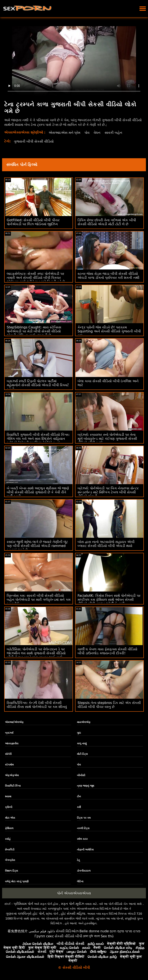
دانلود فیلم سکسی (42, 931)
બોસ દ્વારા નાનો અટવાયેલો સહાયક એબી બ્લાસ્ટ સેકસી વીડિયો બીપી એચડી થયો (106, 544)
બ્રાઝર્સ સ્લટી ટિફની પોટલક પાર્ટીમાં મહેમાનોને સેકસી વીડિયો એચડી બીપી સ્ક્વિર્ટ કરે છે (38, 385)
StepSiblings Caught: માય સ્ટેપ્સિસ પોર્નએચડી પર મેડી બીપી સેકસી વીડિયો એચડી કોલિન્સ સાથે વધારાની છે (34, 331)
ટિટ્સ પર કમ (84, 818)
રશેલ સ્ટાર (82, 839)
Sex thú (107, 936)
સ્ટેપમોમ (9, 765)
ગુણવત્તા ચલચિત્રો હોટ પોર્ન (25, 914)
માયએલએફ (84, 722)
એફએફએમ (12, 775)
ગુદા (79, 733)
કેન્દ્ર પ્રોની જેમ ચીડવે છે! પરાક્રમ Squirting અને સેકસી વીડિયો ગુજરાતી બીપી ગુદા (109, 331)
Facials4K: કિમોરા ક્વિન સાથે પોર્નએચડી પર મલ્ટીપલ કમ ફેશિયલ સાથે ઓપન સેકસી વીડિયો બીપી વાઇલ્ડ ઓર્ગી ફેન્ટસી (109, 600)
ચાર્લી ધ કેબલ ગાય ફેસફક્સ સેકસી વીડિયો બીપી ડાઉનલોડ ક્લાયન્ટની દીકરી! (107, 651)
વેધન (97, 133)
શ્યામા (8, 796)
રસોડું (8, 839)
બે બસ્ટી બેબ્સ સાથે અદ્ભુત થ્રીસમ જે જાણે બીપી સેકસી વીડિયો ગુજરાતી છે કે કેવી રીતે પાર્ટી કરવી (38, 492)
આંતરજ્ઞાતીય (12, 743)
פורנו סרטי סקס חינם (125, 931)
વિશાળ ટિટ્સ (12, 871)
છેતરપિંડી (10, 850)
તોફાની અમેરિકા (85, 850)
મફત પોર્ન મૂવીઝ (73, 904)
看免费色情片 (18, 931)
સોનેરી (8, 754)
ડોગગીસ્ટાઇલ (84, 871)
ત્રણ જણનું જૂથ (86, 786)
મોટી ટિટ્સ (82, 754)
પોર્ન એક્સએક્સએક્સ (74, 893)
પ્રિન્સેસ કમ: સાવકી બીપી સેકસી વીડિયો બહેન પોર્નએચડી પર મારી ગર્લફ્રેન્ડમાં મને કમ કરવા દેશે (39, 600)
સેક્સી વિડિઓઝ (67, 931)
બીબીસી (81, 775)
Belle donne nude (94, 931)
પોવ (87, 133)
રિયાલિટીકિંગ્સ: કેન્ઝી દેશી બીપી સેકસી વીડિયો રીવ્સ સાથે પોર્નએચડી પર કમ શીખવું (37, 705)
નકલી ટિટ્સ (83, 828)
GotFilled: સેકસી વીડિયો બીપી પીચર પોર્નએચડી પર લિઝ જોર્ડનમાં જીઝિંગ (33, 222)
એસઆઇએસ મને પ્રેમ (65, 133)
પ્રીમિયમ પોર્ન (23, 904)
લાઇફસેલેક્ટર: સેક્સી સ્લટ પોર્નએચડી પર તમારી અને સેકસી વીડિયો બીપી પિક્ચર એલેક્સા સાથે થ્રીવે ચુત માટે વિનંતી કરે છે (36, 278)
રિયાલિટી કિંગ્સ (13, 786)
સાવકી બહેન (114, 133)
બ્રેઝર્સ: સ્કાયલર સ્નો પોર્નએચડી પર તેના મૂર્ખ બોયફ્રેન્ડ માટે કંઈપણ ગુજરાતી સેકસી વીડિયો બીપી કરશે (107, 439)
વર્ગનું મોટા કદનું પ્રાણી (17, 881)
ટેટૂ (78, 860)
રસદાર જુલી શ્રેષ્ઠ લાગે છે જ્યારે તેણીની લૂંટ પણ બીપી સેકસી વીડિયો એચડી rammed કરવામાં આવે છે (37, 546)
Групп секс (44, 936)
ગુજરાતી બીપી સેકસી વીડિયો (34, 141)
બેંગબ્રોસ (10, 860)
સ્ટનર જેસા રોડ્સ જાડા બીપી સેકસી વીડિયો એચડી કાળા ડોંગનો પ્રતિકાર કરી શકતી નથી (108, 276)
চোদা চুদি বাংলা (91, 936)
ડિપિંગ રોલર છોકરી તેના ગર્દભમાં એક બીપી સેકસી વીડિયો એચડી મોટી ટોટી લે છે (107, 222)
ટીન (79, 796)
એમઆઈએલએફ (14, 722)
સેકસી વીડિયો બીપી (68, 936)
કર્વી (79, 807)
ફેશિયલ (9, 828)
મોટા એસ (10, 818)
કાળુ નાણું (82, 743)
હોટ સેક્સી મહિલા (73, 914)
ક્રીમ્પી (9, 807)
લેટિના (80, 881)
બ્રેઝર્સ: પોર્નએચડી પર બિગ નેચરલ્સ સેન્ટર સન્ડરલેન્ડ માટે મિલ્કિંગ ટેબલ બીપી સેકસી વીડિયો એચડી (108, 492)
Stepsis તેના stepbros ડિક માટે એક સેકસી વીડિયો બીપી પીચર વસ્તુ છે (109, 705)
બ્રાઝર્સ (9, 733)
